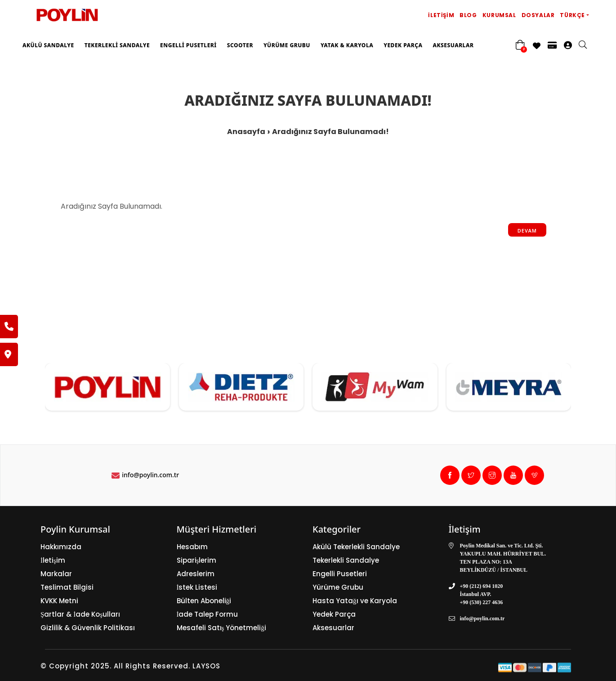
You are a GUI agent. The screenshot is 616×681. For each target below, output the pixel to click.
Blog (468, 15)
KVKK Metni (59, 601)
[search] (587, 45)
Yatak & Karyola (347, 45)
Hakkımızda (61, 547)
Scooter (240, 45)
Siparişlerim (197, 560)
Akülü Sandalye (48, 45)
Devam (527, 231)
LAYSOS (205, 666)
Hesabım (192, 547)
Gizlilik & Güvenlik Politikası (88, 628)
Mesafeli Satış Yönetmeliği (221, 628)
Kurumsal (499, 15)
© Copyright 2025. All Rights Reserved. (115, 666)
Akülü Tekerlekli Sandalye (356, 547)
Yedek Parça (403, 45)
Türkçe (572, 15)
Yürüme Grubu (287, 45)
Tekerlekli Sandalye (117, 45)
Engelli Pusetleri (188, 45)
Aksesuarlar (453, 45)
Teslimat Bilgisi (67, 587)
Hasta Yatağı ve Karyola (355, 601)
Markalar (56, 574)
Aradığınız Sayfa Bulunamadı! (330, 132)
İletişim (441, 15)
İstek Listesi (197, 587)
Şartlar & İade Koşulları (80, 614)
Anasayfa (246, 132)
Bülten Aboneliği (204, 601)
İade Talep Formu (208, 614)
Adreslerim (196, 574)
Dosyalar (538, 15)
